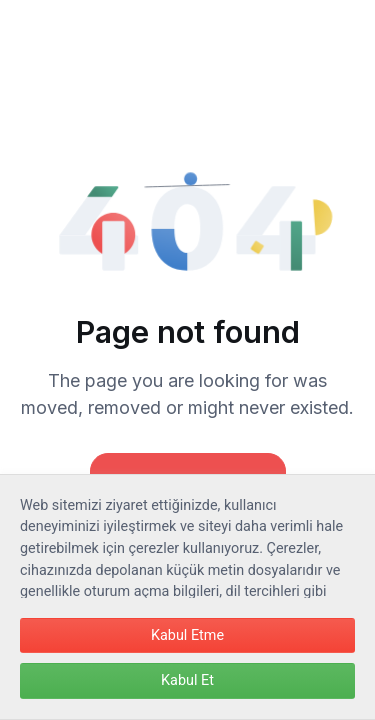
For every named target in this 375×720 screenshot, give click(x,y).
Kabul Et (187, 680)
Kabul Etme (187, 635)
